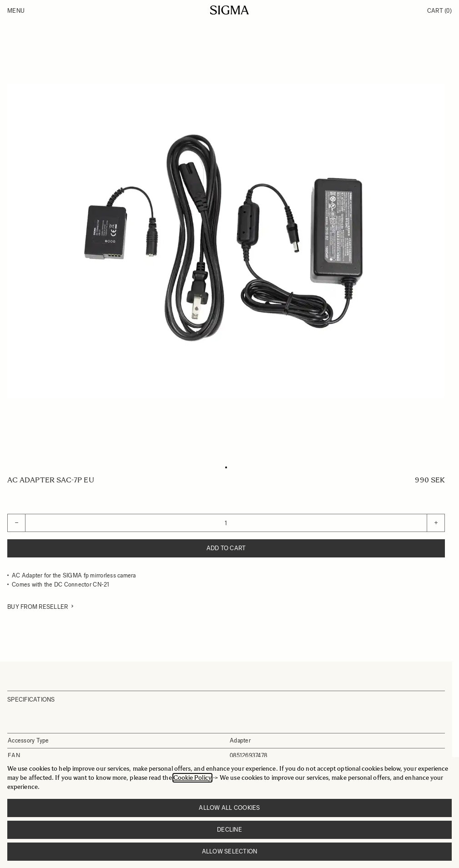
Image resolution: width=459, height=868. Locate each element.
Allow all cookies (229, 808)
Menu (16, 11)
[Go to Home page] (229, 10)
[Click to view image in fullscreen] (226, 241)
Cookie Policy (192, 778)
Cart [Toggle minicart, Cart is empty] (439, 11)
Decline (229, 830)
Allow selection (230, 851)
